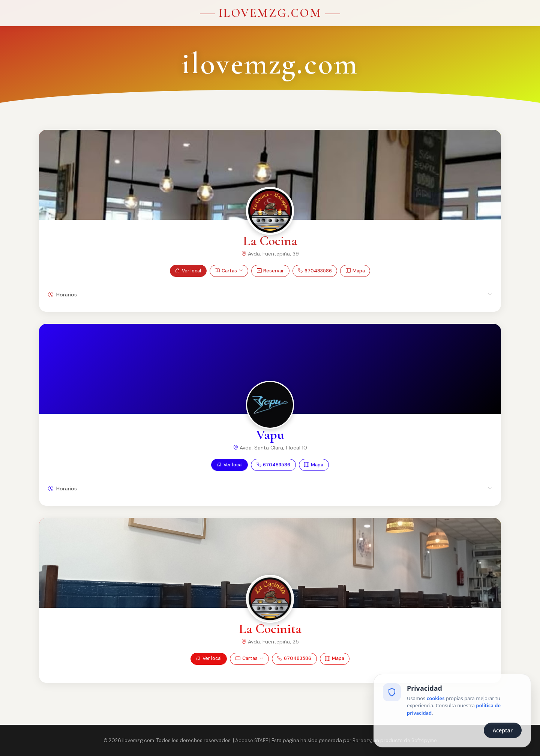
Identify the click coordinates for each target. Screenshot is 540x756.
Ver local (188, 271)
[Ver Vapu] (270, 405)
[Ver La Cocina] (270, 211)
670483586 (315, 271)
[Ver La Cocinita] (270, 599)
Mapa (355, 271)
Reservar (271, 271)
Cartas (229, 271)
